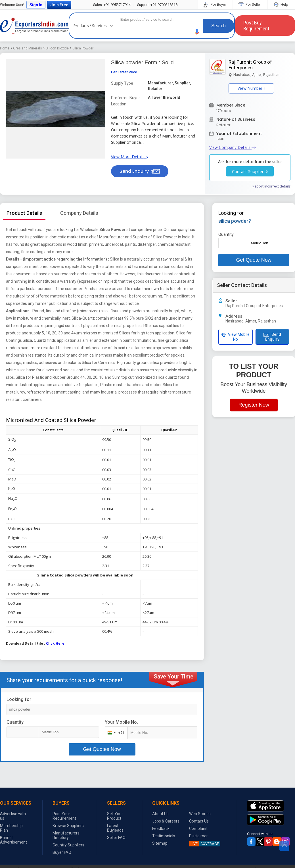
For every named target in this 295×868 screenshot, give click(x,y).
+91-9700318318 (157, 5)
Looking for (19, 699)
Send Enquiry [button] (140, 171)
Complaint (198, 829)
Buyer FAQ (62, 852)
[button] (197, 32)
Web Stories (200, 814)
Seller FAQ (116, 838)
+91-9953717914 (112, 5)
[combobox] (115, 733)
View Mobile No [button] (236, 337)
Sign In (36, 5)
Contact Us (199, 821)
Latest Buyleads (115, 828)
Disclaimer (198, 836)
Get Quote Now (254, 260)
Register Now (254, 405)
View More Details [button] (129, 157)
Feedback (161, 829)
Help (281, 4)
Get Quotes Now (102, 749)
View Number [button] (251, 88)
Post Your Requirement (64, 816)
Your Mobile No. (121, 722)
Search (218, 26)
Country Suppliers (68, 845)
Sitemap (160, 843)
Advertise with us (13, 816)
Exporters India (34, 26)
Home (5, 48)
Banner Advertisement (13, 840)
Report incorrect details (271, 186)
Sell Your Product (115, 816)
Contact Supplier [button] (250, 171)
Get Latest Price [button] (124, 72)
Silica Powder (83, 48)
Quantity (15, 722)
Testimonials (164, 836)
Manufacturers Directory (66, 835)
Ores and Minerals (28, 48)
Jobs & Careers (166, 821)
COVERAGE (204, 844)
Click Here (55, 643)
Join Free (59, 5)
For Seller (250, 4)
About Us (160, 814)
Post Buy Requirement (256, 26)
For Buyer (215, 4)
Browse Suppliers (68, 826)
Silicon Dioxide (57, 48)
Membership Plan (11, 828)
